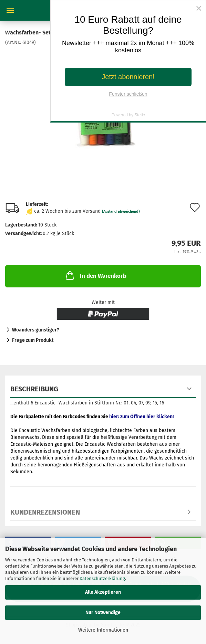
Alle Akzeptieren (103, 592)
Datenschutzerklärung (102, 578)
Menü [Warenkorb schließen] (10, 10)
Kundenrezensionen (45, 512)
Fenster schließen (128, 94)
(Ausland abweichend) (121, 212)
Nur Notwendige (103, 613)
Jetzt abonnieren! (128, 77)
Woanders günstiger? (36, 330)
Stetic (140, 115)
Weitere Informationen (103, 630)
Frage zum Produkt (33, 340)
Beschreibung (34, 389)
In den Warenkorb (95, 275)
